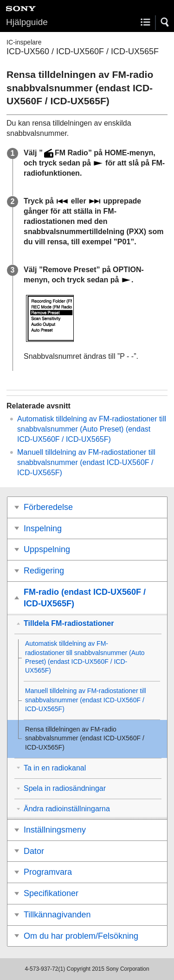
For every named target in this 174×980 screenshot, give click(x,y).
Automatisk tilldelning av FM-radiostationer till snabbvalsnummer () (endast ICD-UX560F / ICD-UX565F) (92, 429)
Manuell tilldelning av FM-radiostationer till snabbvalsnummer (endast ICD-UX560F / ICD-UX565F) (86, 462)
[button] (165, 22)
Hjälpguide (27, 22)
